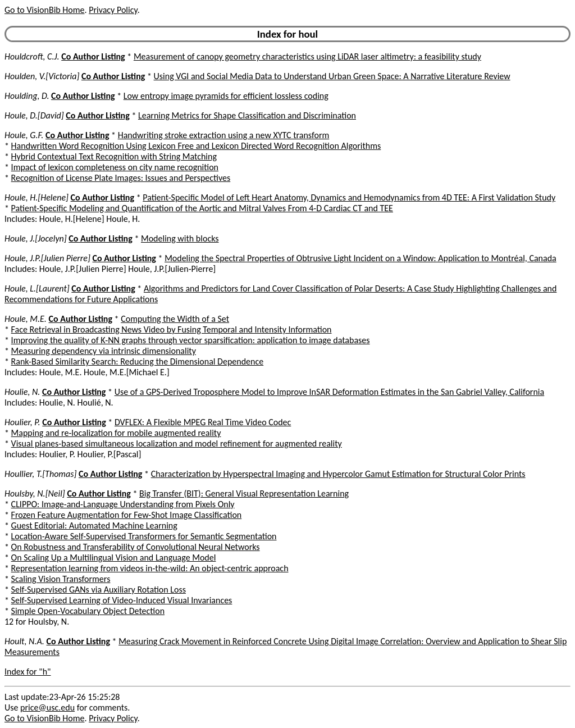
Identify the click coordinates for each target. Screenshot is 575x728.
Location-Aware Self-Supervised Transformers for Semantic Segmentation (144, 536)
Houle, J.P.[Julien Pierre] (47, 258)
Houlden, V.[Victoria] (42, 76)
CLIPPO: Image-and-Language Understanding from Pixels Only (123, 504)
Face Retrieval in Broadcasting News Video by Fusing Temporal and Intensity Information (172, 329)
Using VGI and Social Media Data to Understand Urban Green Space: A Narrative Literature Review (332, 76)
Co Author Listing (93, 56)
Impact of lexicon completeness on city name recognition (115, 167)
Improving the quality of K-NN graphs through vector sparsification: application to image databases (191, 340)
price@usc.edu (47, 707)
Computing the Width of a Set (175, 319)
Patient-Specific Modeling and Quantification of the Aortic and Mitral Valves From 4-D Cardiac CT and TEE (202, 208)
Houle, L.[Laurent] (37, 288)
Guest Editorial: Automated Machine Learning (94, 525)
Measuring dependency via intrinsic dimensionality (104, 351)
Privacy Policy (113, 10)
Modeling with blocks (180, 238)
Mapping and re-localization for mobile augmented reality (116, 433)
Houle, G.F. (24, 135)
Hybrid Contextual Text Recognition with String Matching (114, 156)
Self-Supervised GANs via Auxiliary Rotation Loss (99, 590)
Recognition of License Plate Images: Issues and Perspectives (121, 178)
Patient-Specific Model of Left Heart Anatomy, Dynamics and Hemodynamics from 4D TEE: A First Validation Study (349, 197)
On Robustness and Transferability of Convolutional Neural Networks (136, 547)
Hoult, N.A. (24, 641)
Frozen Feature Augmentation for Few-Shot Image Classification (127, 515)
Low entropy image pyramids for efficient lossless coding (226, 96)
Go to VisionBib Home (44, 10)
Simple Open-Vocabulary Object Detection (88, 611)
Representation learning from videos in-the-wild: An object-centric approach (150, 568)
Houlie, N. (22, 392)
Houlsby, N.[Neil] (35, 493)
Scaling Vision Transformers (61, 579)
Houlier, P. (22, 422)
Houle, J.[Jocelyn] (36, 238)
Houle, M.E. (26, 319)
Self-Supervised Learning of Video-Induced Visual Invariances (122, 600)
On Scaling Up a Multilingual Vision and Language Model (114, 558)
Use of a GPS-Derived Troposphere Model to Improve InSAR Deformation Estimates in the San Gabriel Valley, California (330, 392)
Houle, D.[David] (34, 115)
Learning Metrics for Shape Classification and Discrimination (247, 115)
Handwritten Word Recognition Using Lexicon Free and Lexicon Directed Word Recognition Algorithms (196, 146)
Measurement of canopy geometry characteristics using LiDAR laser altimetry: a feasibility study (307, 56)
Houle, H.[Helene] (36, 197)
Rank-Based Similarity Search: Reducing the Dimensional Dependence (138, 361)
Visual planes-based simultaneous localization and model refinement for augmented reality (177, 443)
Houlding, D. (27, 96)
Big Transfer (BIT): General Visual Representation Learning (244, 493)
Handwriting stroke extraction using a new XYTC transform (224, 135)
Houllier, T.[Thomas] (40, 474)
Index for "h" (28, 672)
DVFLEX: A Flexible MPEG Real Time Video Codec (203, 422)
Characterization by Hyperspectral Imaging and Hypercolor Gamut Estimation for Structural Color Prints (338, 474)
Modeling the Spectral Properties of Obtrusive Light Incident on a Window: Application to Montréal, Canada (360, 258)
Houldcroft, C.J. (32, 56)
